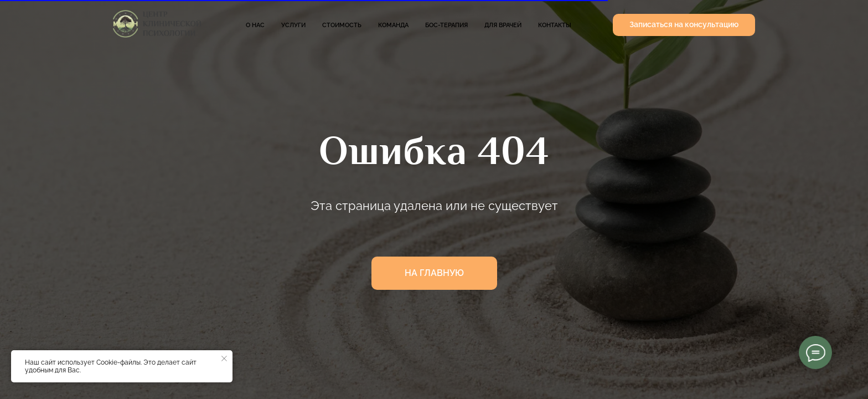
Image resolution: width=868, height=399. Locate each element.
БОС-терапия (446, 25)
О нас (255, 25)
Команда (393, 25)
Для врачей (503, 25)
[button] (684, 25)
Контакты (555, 25)
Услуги (293, 25)
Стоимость (342, 25)
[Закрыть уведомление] (224, 359)
